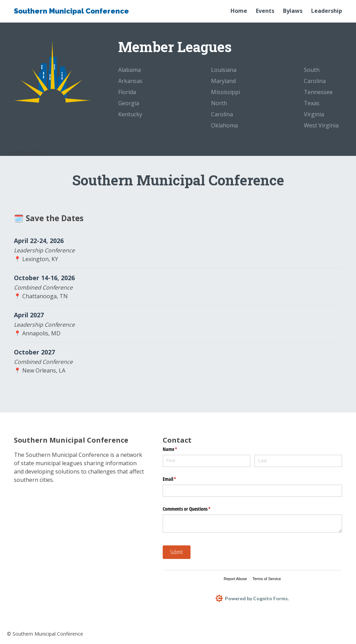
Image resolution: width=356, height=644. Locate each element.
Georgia (129, 103)
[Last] (298, 461)
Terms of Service (267, 579)
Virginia (314, 114)
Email (178, 479)
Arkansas (130, 81)
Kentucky (130, 114)
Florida (127, 92)
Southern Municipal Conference (71, 11)
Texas (312, 103)
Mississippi (225, 92)
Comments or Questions (195, 509)
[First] (207, 461)
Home (239, 11)
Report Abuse (235, 579)
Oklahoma (224, 125)
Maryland (223, 81)
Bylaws (293, 11)
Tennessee (318, 92)
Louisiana (224, 70)
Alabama (130, 70)
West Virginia (321, 125)
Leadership (327, 11)
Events (265, 11)
